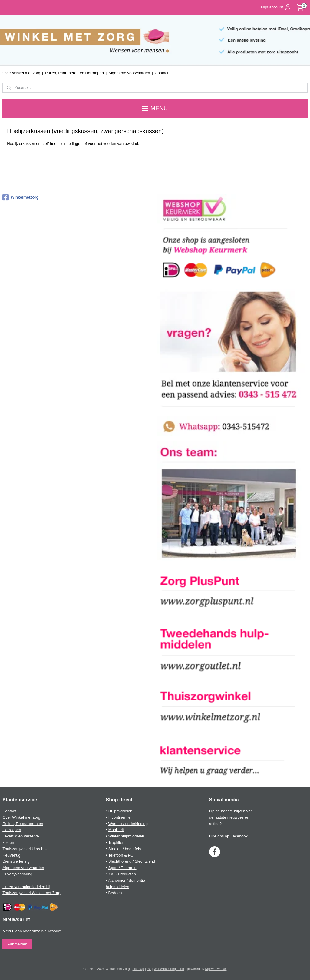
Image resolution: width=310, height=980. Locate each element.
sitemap (139, 969)
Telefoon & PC (121, 855)
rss (149, 969)
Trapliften (116, 842)
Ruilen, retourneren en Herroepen (74, 73)
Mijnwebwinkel (216, 969)
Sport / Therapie (122, 868)
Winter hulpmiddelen (126, 836)
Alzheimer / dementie (127, 880)
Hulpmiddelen (120, 811)
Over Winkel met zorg (21, 73)
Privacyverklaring (17, 874)
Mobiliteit (116, 830)
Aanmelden (17, 944)
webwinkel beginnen (169, 969)
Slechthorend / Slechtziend (132, 861)
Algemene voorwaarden (129, 73)
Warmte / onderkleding (128, 824)
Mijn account (276, 7)
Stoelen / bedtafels (125, 849)
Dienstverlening (16, 861)
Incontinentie (120, 817)
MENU (155, 108)
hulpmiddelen (117, 887)
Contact (162, 73)
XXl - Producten (122, 874)
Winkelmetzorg (20, 197)
